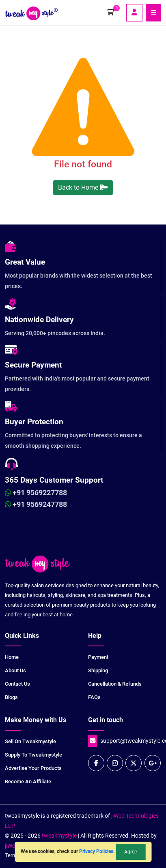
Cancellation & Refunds (115, 684)
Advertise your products (33, 768)
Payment (98, 657)
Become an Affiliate (28, 781)
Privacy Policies (96, 851)
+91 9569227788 (36, 493)
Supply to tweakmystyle (33, 755)
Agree (130, 852)
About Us (15, 670)
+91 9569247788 (36, 505)
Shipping (98, 670)
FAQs (94, 697)
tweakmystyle (60, 836)
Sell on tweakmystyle (30, 741)
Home (12, 657)
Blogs (11, 697)
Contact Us (17, 684)
